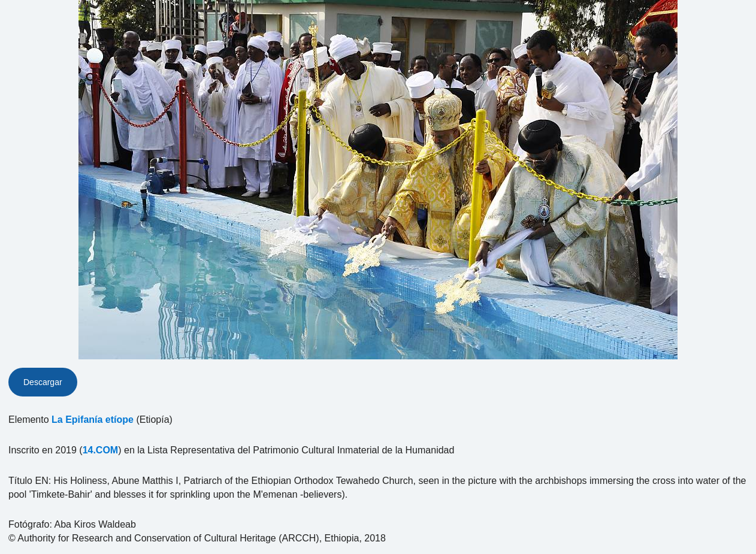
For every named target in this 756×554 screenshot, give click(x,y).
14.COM (101, 450)
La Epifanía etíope (93, 420)
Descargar (43, 382)
